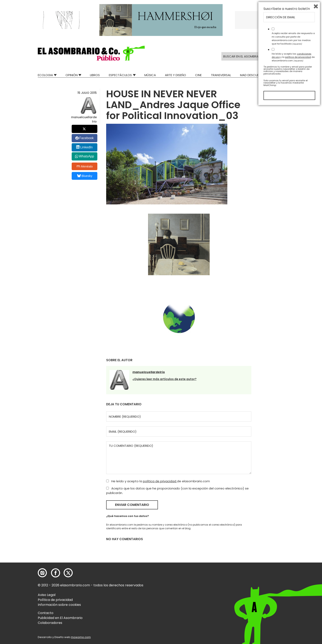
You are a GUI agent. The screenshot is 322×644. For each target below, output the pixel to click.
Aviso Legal (47, 595)
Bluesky (85, 176)
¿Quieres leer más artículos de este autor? (164, 379)
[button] (91, 53)
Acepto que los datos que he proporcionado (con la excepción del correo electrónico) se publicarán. (177, 491)
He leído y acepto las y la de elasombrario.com (293, 594)
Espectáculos (120, 75)
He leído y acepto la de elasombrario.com (158, 481)
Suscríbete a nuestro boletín (287, 546)
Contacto (46, 613)
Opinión (72, 75)
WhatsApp (86, 156)
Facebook (86, 138)
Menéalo (85, 166)
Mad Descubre (251, 75)
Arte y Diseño (175, 75)
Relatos (278, 75)
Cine (198, 75)
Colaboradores (50, 623)
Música (150, 75)
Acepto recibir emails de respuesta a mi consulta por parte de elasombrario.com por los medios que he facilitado (293, 575)
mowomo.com (81, 637)
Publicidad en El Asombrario (60, 618)
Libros (95, 75)
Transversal (221, 75)
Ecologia (45, 75)
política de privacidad (160, 481)
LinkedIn (87, 147)
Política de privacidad (55, 600)
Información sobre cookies (59, 605)
